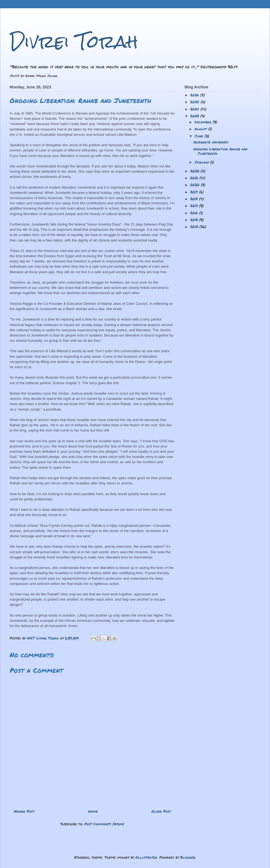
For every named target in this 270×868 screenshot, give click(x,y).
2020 (195, 185)
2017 (195, 206)
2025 (195, 102)
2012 (195, 227)
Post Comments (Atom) (104, 824)
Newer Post (24, 811)
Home (93, 811)
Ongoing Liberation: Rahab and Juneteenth (220, 151)
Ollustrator (146, 857)
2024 (195, 109)
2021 (195, 178)
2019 (195, 192)
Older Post (161, 811)
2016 (195, 213)
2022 (195, 171)
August (201, 129)
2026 (195, 95)
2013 (195, 220)
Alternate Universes (211, 142)
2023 (195, 116)
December (204, 122)
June (199, 136)
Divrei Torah (74, 41)
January (202, 162)
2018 (195, 199)
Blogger (188, 857)
